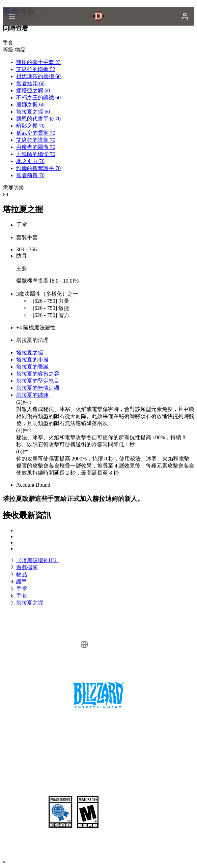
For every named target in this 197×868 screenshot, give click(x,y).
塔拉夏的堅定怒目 (38, 381)
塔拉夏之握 (30, 352)
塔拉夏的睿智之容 (38, 374)
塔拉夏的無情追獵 (38, 388)
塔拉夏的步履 (32, 360)
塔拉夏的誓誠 (32, 367)
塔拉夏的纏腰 (32, 395)
